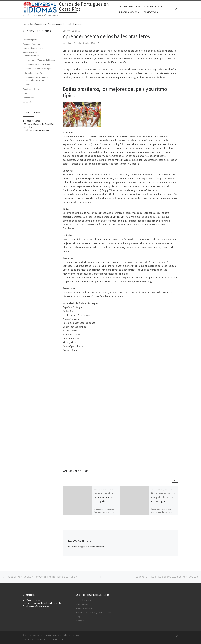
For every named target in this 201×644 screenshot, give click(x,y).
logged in (83, 547)
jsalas (68, 43)
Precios (28, 85)
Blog (32, 24)
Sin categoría (41, 24)
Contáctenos (28, 98)
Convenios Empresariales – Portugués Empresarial (36, 79)
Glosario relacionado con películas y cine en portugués (163, 497)
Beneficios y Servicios (32, 89)
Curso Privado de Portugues (37, 73)
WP (33, 639)
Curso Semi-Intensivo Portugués (38, 69)
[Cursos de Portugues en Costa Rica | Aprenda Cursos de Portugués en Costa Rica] (40, 7)
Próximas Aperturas (31, 40)
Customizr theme (57, 639)
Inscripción (28, 102)
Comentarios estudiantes (34, 48)
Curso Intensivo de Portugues (37, 64)
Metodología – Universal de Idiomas (40, 60)
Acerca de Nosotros (31, 44)
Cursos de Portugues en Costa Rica (46, 635)
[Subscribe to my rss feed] (177, 636)
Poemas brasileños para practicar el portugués (104, 497)
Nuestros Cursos (30, 53)
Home (26, 24)
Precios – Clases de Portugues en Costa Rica (94, 612)
